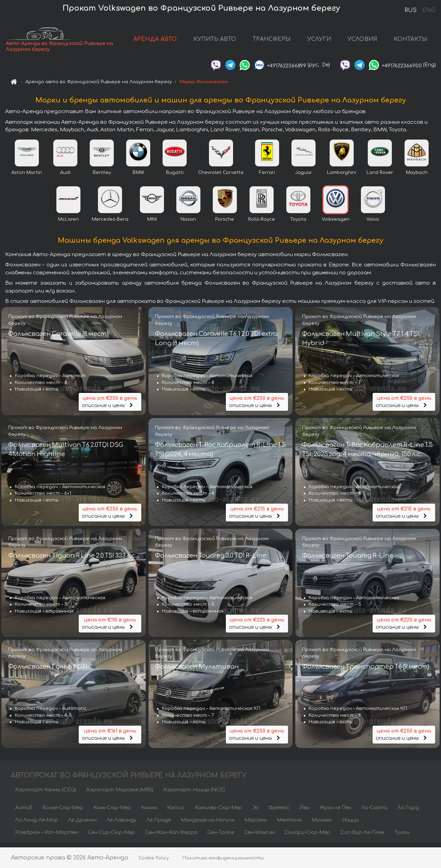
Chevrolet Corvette (221, 177)
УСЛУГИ (319, 41)
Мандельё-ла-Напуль (208, 824)
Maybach (417, 177)
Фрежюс (279, 811)
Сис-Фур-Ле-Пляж (362, 836)
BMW (138, 177)
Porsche (225, 223)
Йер (305, 811)
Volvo (373, 223)
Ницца (350, 824)
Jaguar (304, 177)
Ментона (289, 824)
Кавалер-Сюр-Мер (219, 811)
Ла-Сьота (374, 811)
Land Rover (380, 177)
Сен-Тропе (221, 836)
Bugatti (175, 177)
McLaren (68, 223)
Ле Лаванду (122, 824)
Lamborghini (341, 177)
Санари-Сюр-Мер (307, 836)
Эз (255, 811)
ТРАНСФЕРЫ (272, 41)
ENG (429, 10)
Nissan (188, 223)
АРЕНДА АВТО (155, 41)
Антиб (24, 811)
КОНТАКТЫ (410, 41)
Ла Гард (408, 811)
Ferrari (267, 177)
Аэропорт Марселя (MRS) (120, 794)
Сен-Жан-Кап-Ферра (171, 836)
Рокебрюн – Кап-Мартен (47, 836)
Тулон (402, 836)
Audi (65, 177)
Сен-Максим (259, 836)
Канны (149, 811)
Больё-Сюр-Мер (63, 811)
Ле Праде (159, 824)
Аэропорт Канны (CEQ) (46, 794)
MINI (152, 223)
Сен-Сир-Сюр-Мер (112, 836)
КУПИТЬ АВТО (215, 41)
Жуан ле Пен (335, 811)
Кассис (176, 811)
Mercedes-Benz (110, 223)
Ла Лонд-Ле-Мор (37, 824)
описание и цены (110, 405)
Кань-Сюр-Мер (112, 811)
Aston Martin (27, 177)
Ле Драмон (82, 824)
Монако (322, 824)
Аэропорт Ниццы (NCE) (194, 794)
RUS (411, 10)
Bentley (102, 177)
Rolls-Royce (262, 223)
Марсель (256, 824)
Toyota (298, 223)
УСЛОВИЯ (362, 41)
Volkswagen (336, 223)
